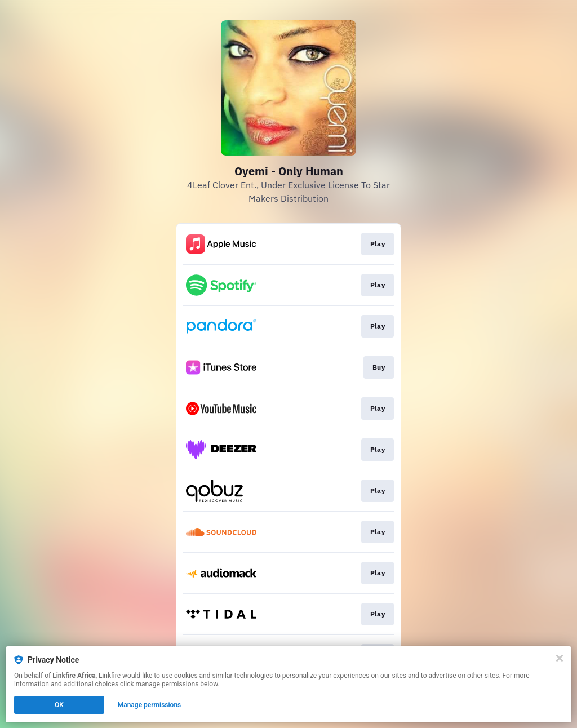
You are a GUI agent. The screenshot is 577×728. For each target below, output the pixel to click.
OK (59, 705)
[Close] (560, 658)
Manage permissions (150, 705)
